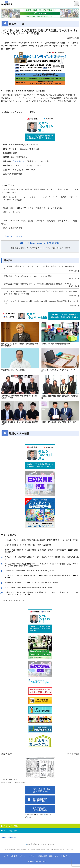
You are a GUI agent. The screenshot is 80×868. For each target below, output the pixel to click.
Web (47, 815)
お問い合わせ (66, 856)
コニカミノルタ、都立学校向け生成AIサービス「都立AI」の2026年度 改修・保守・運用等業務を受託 (42, 558)
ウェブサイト (18, 161)
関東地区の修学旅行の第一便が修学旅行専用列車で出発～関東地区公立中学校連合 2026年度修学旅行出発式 (42, 551)
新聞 (41, 815)
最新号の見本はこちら (10, 780)
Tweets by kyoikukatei (9, 837)
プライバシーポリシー (28, 856)
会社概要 (14, 856)
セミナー (31, 817)
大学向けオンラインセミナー (15, 236)
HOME (6, 856)
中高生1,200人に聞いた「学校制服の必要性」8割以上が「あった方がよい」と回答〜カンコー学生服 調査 (42, 577)
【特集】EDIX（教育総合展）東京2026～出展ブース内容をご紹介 (29, 571)
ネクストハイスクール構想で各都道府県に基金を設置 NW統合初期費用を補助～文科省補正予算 (41, 540)
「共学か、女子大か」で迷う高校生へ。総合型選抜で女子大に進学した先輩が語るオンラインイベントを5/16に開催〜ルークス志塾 (41, 593)
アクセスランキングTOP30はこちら (14, 601)
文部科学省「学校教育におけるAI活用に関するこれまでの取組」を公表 (31, 583)
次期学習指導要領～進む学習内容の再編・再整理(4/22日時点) (28, 545)
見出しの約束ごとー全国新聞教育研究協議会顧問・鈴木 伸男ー (28, 587)
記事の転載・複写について (48, 856)
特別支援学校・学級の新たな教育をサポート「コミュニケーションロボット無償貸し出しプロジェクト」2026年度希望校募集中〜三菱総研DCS (41, 565)
